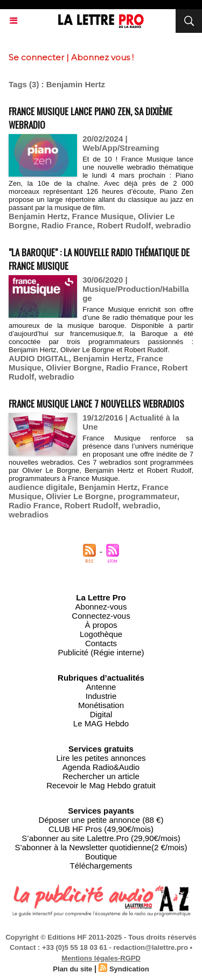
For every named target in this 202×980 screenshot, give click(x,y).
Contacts (101, 643)
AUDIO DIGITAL (39, 358)
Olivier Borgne (74, 367)
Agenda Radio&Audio (101, 767)
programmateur (148, 496)
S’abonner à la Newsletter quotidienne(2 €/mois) (101, 847)
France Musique (103, 216)
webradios (29, 514)
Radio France (67, 225)
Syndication (129, 969)
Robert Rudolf (124, 225)
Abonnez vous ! (102, 57)
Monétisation (101, 705)
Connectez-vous (101, 616)
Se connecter (36, 57)
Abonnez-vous (101, 607)
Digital (101, 714)
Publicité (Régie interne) (101, 652)
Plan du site (72, 969)
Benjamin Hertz (38, 216)
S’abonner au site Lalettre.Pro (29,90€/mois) (101, 838)
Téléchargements (101, 866)
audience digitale (41, 487)
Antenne (101, 687)
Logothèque (101, 634)
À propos (101, 625)
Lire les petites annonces (101, 758)
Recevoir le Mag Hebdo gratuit (101, 785)
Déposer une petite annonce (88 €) (101, 820)
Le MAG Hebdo (101, 723)
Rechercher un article (101, 776)
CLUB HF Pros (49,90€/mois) (101, 829)
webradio (173, 225)
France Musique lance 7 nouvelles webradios (96, 404)
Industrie (101, 696)
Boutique (101, 856)
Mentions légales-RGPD (101, 958)
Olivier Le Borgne (79, 496)
